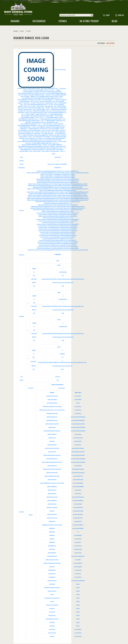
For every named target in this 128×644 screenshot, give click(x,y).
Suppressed (22, 255)
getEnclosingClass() (52, 494)
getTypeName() (52, 578)
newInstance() (52, 630)
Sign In (119, 15)
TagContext (22, 317)
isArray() (52, 595)
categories (39, 22)
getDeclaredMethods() (52, 487)
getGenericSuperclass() (52, 518)
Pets (22, 32)
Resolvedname (22, 168)
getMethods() (52, 529)
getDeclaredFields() (52, 480)
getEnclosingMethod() (52, 501)
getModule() (52, 536)
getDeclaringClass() (52, 491)
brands (15, 22)
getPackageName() (52, 553)
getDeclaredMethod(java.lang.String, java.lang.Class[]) (52, 484)
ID (34, 273)
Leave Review (110, 44)
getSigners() (52, 567)
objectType (22, 512)
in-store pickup (89, 22)
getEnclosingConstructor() (52, 497)
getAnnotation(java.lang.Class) (52, 424)
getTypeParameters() (52, 581)
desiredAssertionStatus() (52, 403)
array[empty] (58, 255)
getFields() (52, 511)
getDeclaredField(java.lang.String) (52, 477)
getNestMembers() (52, 546)
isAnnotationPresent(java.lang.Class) (52, 588)
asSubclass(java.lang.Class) (52, 396)
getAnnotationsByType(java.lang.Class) (52, 431)
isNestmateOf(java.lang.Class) (52, 619)
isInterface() (52, 609)
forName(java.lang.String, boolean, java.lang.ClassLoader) (52, 410)
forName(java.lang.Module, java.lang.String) (52, 407)
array (58, 261)
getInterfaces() (52, 522)
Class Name (31, 389)
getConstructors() (52, 452)
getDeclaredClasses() (52, 466)
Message (22, 165)
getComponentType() (52, 445)
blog (115, 22)
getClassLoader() (52, 438)
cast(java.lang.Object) (52, 400)
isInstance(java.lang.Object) (52, 605)
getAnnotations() (52, 428)
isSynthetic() (52, 626)
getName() (52, 539)
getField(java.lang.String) (52, 508)
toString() (52, 637)
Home (16, 32)
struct (54, 154)
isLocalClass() (52, 612)
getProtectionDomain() (52, 557)
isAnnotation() (52, 585)
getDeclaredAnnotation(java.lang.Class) (52, 456)
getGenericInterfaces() (52, 515)
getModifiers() (52, 532)
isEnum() (52, 602)
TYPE (34, 287)
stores (62, 22)
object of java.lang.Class (58, 385)
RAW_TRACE (34, 280)
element (22, 381)
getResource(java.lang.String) (52, 560)
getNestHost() (52, 543)
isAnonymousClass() (52, 592)
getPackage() (52, 550)
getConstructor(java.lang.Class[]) (52, 449)
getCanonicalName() (52, 435)
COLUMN (34, 269)
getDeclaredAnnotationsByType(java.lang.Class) (52, 463)
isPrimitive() (52, 623)
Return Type (78, 393)
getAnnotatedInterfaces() (52, 417)
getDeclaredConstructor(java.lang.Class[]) (52, 470)
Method (52, 393)
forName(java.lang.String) (52, 414)
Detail (22, 158)
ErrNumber (22, 161)
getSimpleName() (52, 571)
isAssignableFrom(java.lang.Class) (52, 598)
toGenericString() (52, 633)
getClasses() (52, 442)
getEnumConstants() (52, 504)
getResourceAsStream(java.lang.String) (52, 564)
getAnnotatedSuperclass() (52, 421)
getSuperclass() (52, 574)
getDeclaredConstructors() (52, 473)
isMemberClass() (52, 616)
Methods (31, 515)
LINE (34, 276)
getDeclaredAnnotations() (52, 459)
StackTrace (22, 211)
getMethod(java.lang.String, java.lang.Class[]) (52, 525)
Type (22, 377)
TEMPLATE (34, 283)
